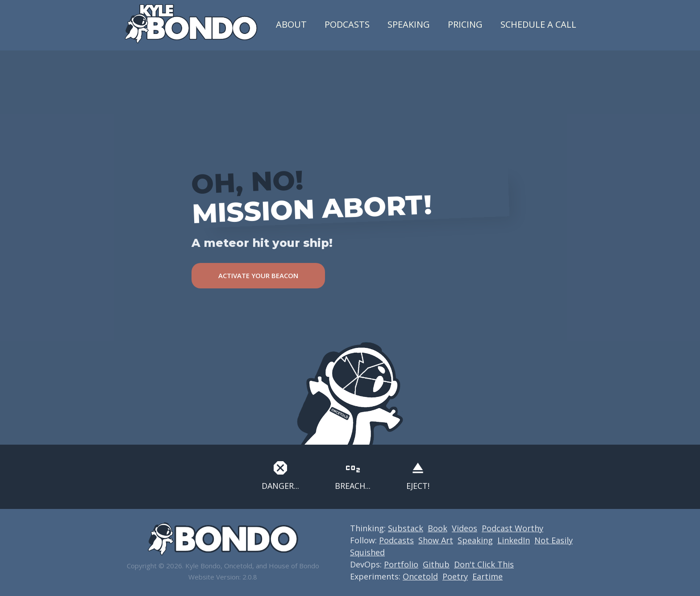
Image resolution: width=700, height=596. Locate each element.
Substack (406, 528)
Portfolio (401, 564)
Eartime (487, 576)
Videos (465, 528)
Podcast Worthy (512, 528)
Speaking (409, 24)
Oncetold (420, 576)
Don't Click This (484, 564)
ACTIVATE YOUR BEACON (258, 275)
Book (437, 528)
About (291, 24)
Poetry (455, 576)
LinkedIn (514, 540)
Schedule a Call (538, 24)
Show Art (436, 540)
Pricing (465, 24)
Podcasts (347, 24)
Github (436, 564)
